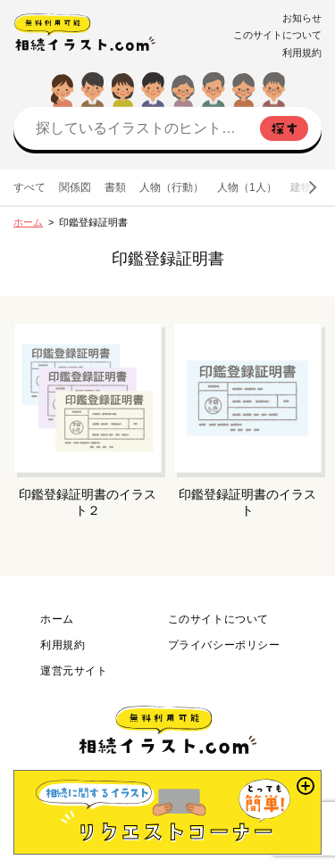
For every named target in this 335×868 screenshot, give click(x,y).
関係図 (75, 187)
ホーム (28, 222)
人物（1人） (247, 187)
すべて (29, 187)
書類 (115, 187)
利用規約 (302, 53)
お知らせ (302, 18)
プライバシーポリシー (224, 645)
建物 (301, 187)
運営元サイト (74, 671)
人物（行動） (172, 187)
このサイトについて (277, 35)
